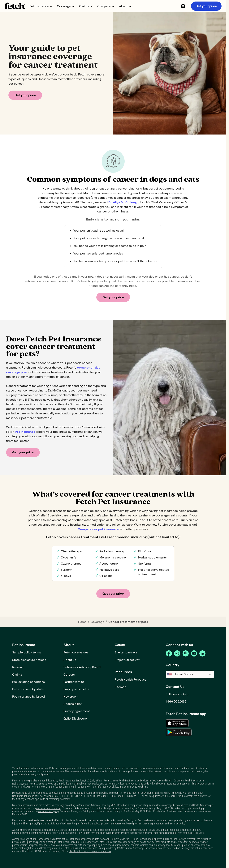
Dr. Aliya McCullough (123, 202)
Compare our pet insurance (99, 529)
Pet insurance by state (28, 689)
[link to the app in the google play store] (179, 732)
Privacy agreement (77, 711)
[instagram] (177, 653)
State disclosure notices (29, 660)
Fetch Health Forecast (130, 680)
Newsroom (71, 697)
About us (70, 660)
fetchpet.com (122, 787)
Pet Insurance (25, 432)
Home (82, 622)
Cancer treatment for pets (128, 622)
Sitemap (121, 687)
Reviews (18, 667)
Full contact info (177, 694)
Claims (17, 675)
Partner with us (74, 682)
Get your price (206, 6)
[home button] (15, 6)
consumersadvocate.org (49, 808)
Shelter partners (126, 652)
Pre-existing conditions (28, 682)
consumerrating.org (48, 811)
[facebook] (169, 653)
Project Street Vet (127, 660)
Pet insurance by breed (28, 697)
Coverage (97, 622)
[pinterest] (186, 653)
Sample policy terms (27, 652)
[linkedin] (202, 653)
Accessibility (73, 704)
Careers (69, 675)
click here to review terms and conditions (90, 851)
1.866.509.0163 (176, 701)
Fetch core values (76, 652)
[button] (41, 6)
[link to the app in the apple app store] (177, 723)
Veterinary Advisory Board (82, 667)
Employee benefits (76, 689)
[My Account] (183, 6)
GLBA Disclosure (75, 718)
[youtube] (194, 653)
